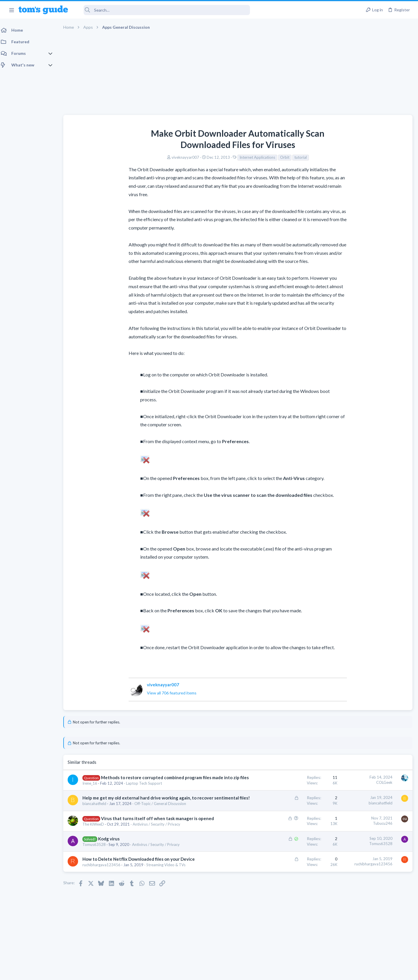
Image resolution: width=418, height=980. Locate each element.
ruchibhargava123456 (105, 883)
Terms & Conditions (264, 972)
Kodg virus (112, 857)
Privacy (224, 972)
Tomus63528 (98, 863)
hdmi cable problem (362, 332)
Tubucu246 (290, 835)
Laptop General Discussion (358, 320)
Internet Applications (213, 157)
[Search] (163, 10)
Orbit (240, 157)
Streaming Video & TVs (169, 883)
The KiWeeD (97, 842)
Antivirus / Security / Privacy (160, 842)
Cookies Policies (187, 972)
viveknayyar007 (141, 157)
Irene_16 (93, 789)
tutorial (256, 157)
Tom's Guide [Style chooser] (371, 932)
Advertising (146, 972)
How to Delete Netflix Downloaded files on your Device (142, 877)
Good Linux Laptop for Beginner (373, 304)
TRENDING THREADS (345, 292)
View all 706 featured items (127, 693)
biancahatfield (98, 816)
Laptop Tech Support (147, 789)
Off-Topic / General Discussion (164, 816)
